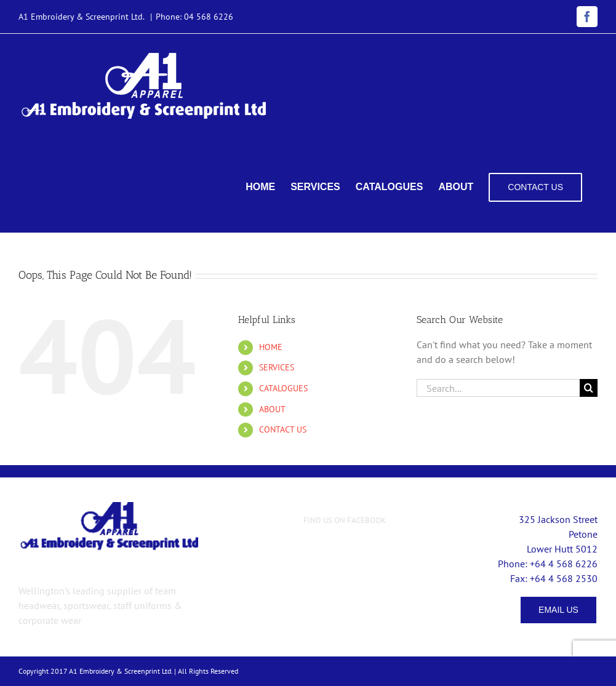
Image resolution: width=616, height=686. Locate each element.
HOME (271, 347)
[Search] (589, 388)
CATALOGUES (283, 388)
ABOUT (272, 409)
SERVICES (277, 367)
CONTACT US (283, 429)
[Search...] (498, 388)
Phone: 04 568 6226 (194, 17)
